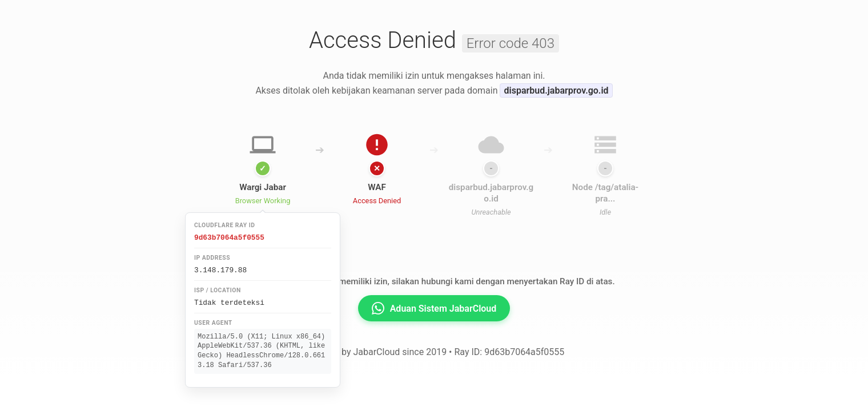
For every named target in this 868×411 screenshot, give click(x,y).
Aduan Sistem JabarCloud (434, 308)
